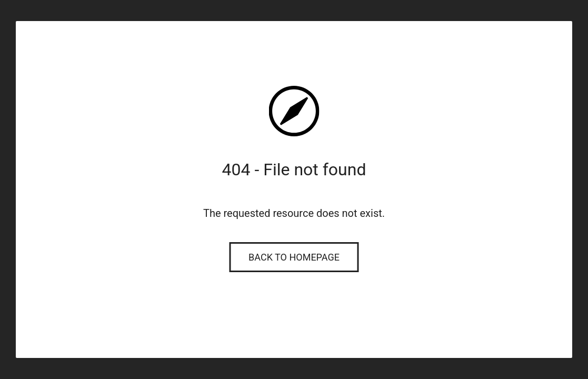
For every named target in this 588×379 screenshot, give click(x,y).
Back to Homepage (294, 257)
